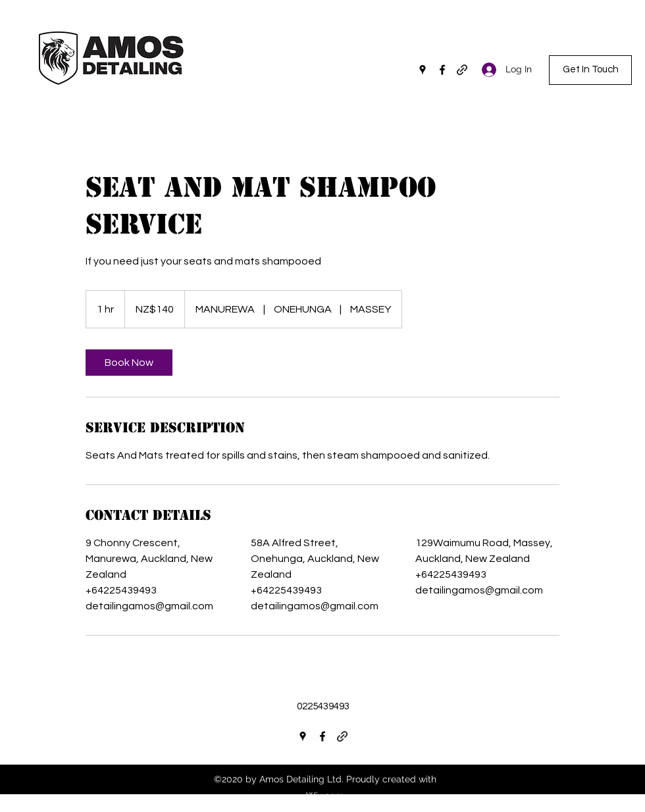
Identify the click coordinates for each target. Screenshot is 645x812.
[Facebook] (442, 70)
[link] (129, 363)
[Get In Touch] (590, 70)
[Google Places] (423, 70)
